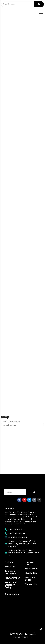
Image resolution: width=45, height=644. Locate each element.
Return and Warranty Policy (11, 585)
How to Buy (31, 573)
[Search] (18, 4)
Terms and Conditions (10, 572)
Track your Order (31, 579)
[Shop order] (22, 425)
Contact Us (31, 584)
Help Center (31, 569)
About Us (10, 567)
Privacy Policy (12, 578)
